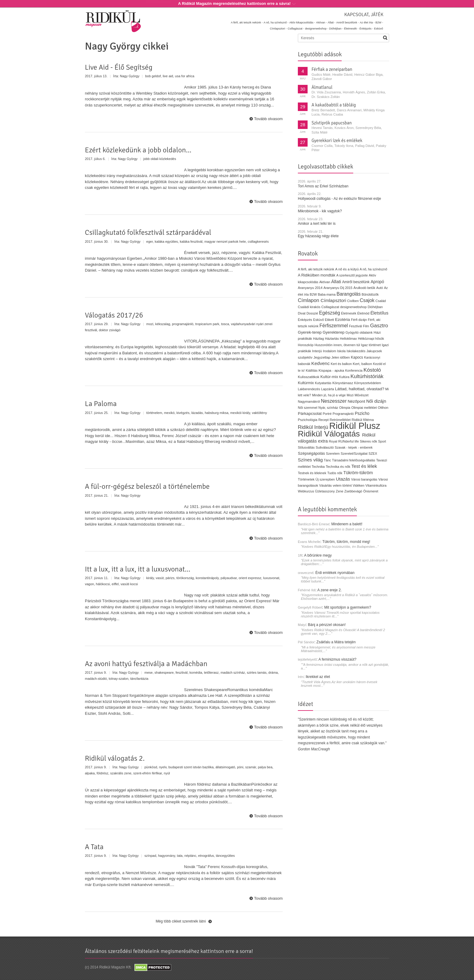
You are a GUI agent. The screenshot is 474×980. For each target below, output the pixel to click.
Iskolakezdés (356, 351)
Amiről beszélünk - (347, 23)
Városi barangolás (364, 479)
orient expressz (250, 578)
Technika (318, 467)
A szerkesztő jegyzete (352, 275)
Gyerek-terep (310, 332)
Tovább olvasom (268, 119)
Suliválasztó (325, 447)
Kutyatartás (323, 383)
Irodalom (329, 351)
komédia (196, 672)
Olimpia (345, 408)
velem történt (342, 485)
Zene (340, 491)
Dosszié (312, 313)
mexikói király (240, 413)
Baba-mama (327, 294)
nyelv (163, 767)
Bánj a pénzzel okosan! (327, 625)
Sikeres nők (369, 441)
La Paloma (101, 404)
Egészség (330, 313)
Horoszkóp (306, 345)
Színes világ (310, 460)
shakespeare (164, 672)
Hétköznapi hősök (371, 339)
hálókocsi (103, 584)
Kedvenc (320, 363)
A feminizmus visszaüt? (338, 659)
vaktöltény (260, 413)
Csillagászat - (296, 29)
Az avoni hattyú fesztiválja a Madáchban (146, 664)
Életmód (363, 313)
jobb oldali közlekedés (160, 159)
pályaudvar (229, 578)
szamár (251, 767)
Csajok (367, 300)
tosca (225, 324)
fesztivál (182, 672)
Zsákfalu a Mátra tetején (336, 642)
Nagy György (130, 76)
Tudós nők (335, 473)
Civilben (353, 301)
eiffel (115, 584)
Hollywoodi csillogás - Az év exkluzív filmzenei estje (339, 199)
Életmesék (349, 313)
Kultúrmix (306, 383)
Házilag (319, 339)
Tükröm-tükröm (358, 473)
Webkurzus (306, 491)
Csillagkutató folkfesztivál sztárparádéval (148, 232)
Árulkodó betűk (364, 288)
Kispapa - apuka (331, 370)
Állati (336, 281)
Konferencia (354, 370)
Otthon (383, 408)
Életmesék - (351, 29)
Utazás (343, 479)
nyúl (167, 773)
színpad (150, 856)
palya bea (265, 767)
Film (366, 326)
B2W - (379, 23)
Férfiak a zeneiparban (332, 69)
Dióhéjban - (336, 29)
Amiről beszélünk (356, 282)
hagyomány (166, 856)
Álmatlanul (322, 87)
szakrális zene (121, 773)
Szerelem (333, 454)
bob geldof (153, 76)
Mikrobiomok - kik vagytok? (320, 211)
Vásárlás (326, 485)
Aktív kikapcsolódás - (302, 23)
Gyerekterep (333, 332)
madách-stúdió (96, 679)
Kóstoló (372, 370)
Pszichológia (308, 420)
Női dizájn (376, 401)
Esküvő (378, 29)
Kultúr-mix (329, 377)
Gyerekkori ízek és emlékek (337, 141)
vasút (160, 578)
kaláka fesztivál (191, 242)
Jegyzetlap (322, 357)
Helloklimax (348, 339)
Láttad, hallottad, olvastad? (360, 389)
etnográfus (206, 856)
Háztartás (332, 339)
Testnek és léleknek (312, 473)
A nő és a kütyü (347, 269)
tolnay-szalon (118, 679)
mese (149, 672)
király (150, 578)
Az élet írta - (367, 23)
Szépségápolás (311, 453)
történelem (154, 413)
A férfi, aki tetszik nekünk (316, 269)
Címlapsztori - (278, 29)
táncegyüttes (225, 856)
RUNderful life (349, 441)
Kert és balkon (341, 364)
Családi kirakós (309, 307)
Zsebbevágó (353, 491)
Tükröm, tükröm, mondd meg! (346, 542)
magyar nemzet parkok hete (225, 242)
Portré (327, 414)
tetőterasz (211, 672)
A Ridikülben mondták (317, 275)
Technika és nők (338, 467)
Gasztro (379, 326)
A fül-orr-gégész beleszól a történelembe (147, 486)
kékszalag (163, 324)
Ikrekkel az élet (318, 677)
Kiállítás (312, 370)
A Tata (94, 847)
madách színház (233, 672)
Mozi (350, 395)
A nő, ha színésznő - (276, 23)
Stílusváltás (306, 447)
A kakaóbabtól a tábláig (334, 105)
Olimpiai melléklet (364, 408)
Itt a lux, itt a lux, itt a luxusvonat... (138, 569)
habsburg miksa (217, 413)
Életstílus (379, 313)
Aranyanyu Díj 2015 (338, 288)
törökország (185, 578)
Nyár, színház (328, 408)
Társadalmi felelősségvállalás (354, 460)
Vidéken (358, 485)
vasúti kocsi (129, 584)
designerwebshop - (317, 29)
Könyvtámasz (343, 383)
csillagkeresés (258, 242)
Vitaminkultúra (376, 485)
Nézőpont (357, 401)
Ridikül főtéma (363, 420)
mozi (150, 324)
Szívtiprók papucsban (332, 123)
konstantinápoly (207, 578)
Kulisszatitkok (309, 377)
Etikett (329, 320)
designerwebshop (353, 307)
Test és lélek (364, 466)
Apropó (377, 282)
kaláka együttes (166, 242)
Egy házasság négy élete (318, 236)
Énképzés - (366, 29)
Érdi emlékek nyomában (335, 573)
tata (180, 856)
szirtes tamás (257, 672)
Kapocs (357, 357)
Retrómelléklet (340, 420)
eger (150, 242)
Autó (380, 288)
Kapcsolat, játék (364, 15)
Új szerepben (325, 479)
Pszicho (362, 414)
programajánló (183, 324)
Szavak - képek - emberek (354, 447)
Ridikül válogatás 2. (115, 758)
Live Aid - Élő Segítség (119, 67)
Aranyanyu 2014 (310, 288)
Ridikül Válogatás (330, 434)
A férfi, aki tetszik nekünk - (247, 23)
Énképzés (305, 320)
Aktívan (325, 282)
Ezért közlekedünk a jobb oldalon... (138, 150)
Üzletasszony (325, 491)
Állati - (331, 23)
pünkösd (151, 767)
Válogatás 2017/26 (114, 315)
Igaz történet (371, 345)
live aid (168, 76)
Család (381, 301)
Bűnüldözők (370, 294)
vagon (89, 584)
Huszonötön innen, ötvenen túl (337, 345)
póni (240, 767)
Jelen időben (341, 357)
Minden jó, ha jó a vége (329, 395)
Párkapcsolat (310, 414)
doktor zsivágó (110, 330)
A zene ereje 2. (329, 590)
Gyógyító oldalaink (359, 332)
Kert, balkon (362, 364)
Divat (302, 313)
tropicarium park (207, 324)
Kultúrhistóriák (367, 376)
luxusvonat (271, 578)
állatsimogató (225, 767)
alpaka (90, 773)
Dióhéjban (375, 307)
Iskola (341, 351)
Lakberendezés (309, 389)
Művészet (361, 395)
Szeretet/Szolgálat (354, 454)
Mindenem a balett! (347, 524)
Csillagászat (330, 307)
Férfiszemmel (334, 326)
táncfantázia (139, 679)
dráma (273, 672)
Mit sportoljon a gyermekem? (348, 607)
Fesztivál (355, 326)
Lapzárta (327, 389)
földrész (103, 773)
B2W (313, 294)
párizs (170, 578)
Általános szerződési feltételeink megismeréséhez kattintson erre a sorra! (169, 951)
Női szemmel (308, 408)
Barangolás (349, 294)
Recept (323, 420)
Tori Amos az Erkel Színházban (323, 186)
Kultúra (344, 377)
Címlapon (309, 300)
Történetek (306, 479)
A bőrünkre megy (318, 555)
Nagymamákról (309, 401)
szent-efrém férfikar (148, 773)
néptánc (190, 856)
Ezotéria (342, 320)
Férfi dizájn (359, 320)
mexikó (169, 413)
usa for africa (185, 76)
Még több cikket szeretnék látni (181, 921)
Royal (333, 441)
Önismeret (371, 491)
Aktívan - (322, 23)
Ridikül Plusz (355, 426)
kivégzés (183, 413)
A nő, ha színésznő (373, 269)
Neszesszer (334, 401)
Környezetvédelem (368, 383)
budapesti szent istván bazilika (191, 767)
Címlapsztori (333, 300)
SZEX (373, 454)
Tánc (327, 460)
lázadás (197, 413)
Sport (382, 441)
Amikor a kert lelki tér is (317, 224)
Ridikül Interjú (313, 427)
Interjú (317, 351)
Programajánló (343, 414)
